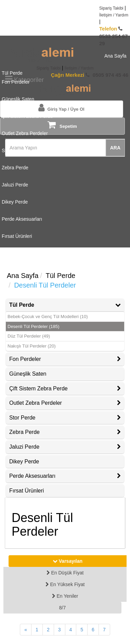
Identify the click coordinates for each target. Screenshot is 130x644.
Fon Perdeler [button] (65, 359)
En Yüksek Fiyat (65, 584)
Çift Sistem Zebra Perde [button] (65, 388)
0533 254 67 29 (113, 36)
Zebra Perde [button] (65, 432)
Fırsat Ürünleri (27, 491)
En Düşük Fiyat (65, 573)
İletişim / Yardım (114, 15)
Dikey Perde (24, 461)
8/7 (62, 608)
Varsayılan (68, 561)
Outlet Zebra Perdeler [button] (65, 403)
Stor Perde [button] (65, 418)
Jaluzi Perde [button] (65, 447)
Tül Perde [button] (65, 305)
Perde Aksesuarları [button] (65, 476)
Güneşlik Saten (28, 374)
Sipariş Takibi (111, 8)
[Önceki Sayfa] (26, 630)
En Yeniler (65, 596)
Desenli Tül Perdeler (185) (34, 326)
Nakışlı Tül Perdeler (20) (32, 346)
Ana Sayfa (23, 276)
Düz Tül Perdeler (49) (29, 336)
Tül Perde (60, 276)
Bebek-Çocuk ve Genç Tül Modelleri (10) (48, 317)
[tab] (65, 305)
